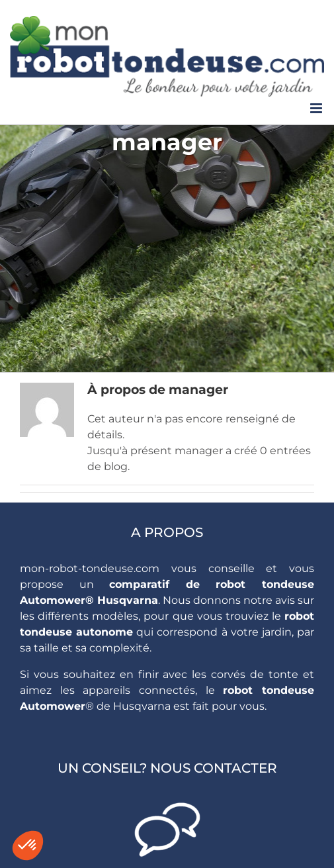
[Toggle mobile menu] (317, 108)
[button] (28, 845)
